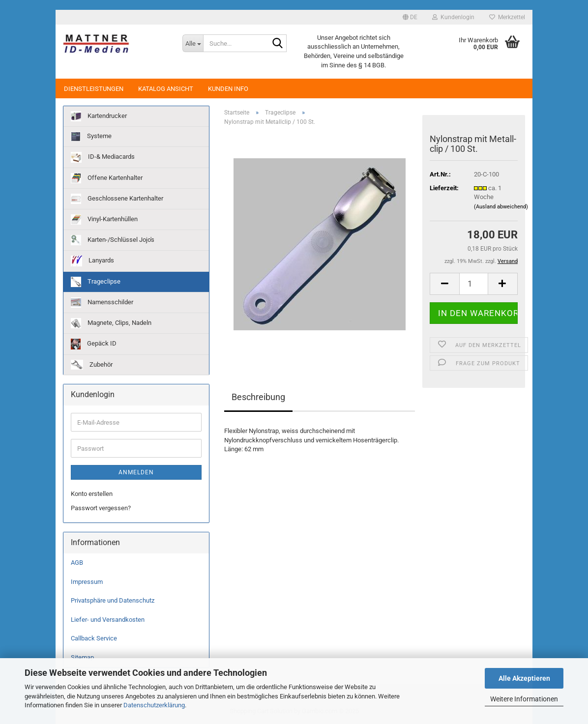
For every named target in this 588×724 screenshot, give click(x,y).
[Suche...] (193, 43)
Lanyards (92, 261)
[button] (410, 17)
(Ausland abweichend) (501, 207)
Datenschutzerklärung (154, 705)
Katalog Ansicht (166, 89)
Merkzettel (507, 17)
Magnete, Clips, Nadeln (111, 323)
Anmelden (136, 472)
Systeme (91, 137)
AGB (77, 563)
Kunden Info (228, 89)
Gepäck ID (94, 344)
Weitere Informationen (524, 699)
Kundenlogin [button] (453, 17)
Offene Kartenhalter (107, 178)
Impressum (87, 582)
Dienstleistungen (94, 89)
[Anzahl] (474, 284)
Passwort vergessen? (101, 508)
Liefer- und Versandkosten (108, 620)
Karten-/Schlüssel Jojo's (113, 240)
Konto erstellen (92, 494)
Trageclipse (96, 282)
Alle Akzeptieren (524, 678)
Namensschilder (102, 303)
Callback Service (94, 638)
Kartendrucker (99, 116)
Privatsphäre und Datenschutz (113, 600)
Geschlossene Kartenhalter (117, 199)
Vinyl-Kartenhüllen (104, 219)
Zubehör (92, 365)
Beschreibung (258, 397)
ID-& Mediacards (103, 157)
